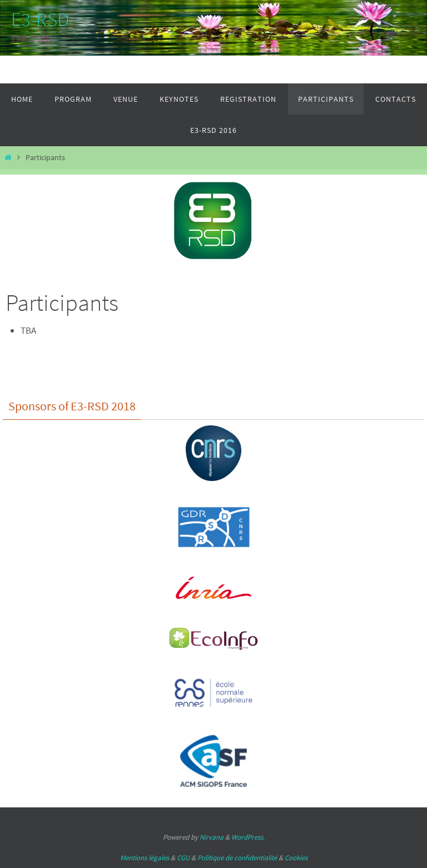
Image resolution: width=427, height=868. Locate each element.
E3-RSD (40, 19)
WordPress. (248, 837)
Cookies (296, 858)
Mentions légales (145, 858)
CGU (183, 858)
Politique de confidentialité (237, 858)
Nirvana (212, 837)
